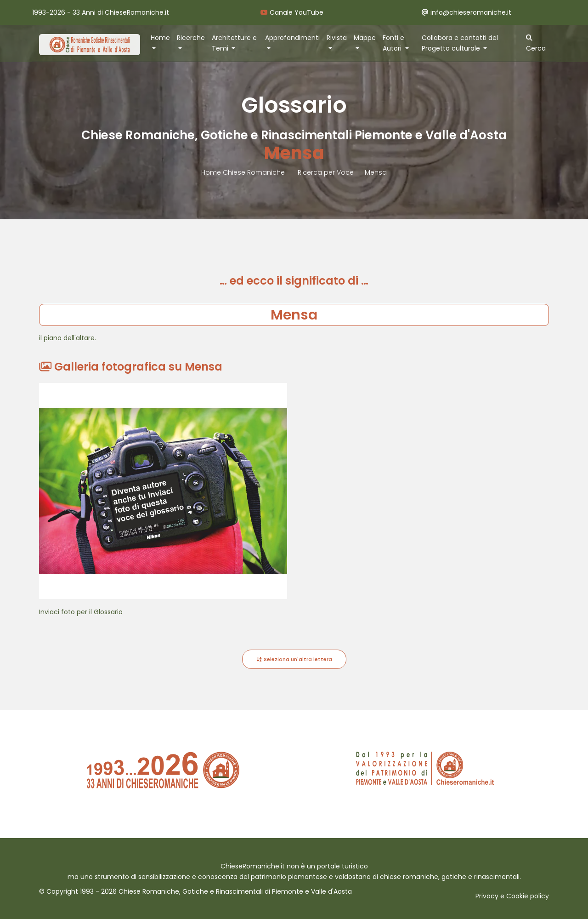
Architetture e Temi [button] (234, 43)
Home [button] (160, 38)
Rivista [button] (337, 38)
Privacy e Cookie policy (512, 896)
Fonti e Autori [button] (393, 43)
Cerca (536, 44)
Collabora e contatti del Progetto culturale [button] (460, 43)
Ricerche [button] (191, 38)
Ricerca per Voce (326, 172)
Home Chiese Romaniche (244, 172)
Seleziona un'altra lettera (294, 659)
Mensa (376, 172)
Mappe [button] (365, 38)
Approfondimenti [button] (292, 38)
